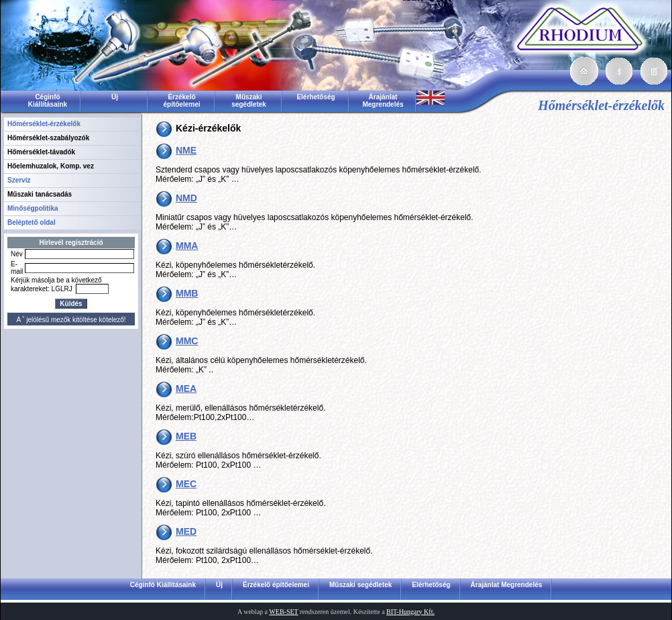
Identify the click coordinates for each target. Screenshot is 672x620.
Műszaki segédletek (249, 101)
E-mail (17, 268)
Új (115, 97)
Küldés (71, 304)
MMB (187, 293)
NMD (186, 198)
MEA (186, 389)
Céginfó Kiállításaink (48, 101)
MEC (186, 484)
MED (186, 531)
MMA (187, 246)
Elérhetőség (316, 97)
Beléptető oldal (32, 222)
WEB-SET (283, 612)
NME (186, 150)
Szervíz (19, 180)
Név (17, 254)
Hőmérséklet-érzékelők (44, 124)
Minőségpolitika (33, 208)
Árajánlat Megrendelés (383, 101)
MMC (187, 341)
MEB (186, 436)
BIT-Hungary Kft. (410, 612)
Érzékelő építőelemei (181, 101)
